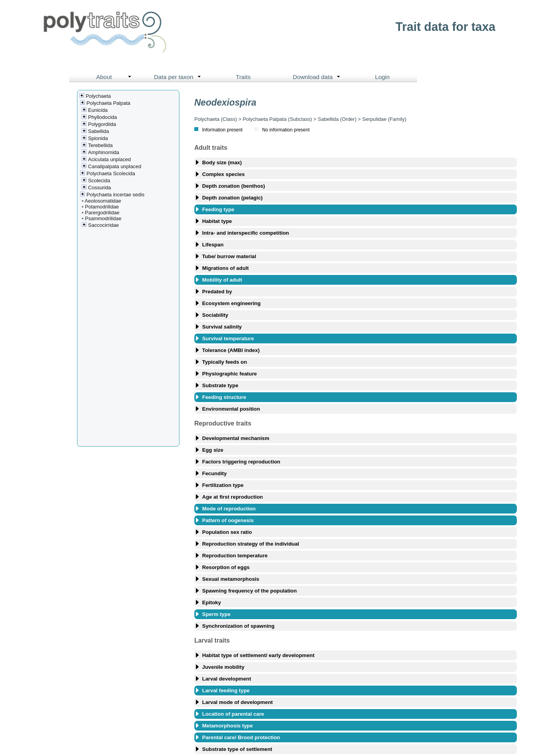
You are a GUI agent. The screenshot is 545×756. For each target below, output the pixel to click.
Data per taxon (179, 77)
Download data (318, 77)
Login (382, 77)
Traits (243, 77)
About (116, 77)
